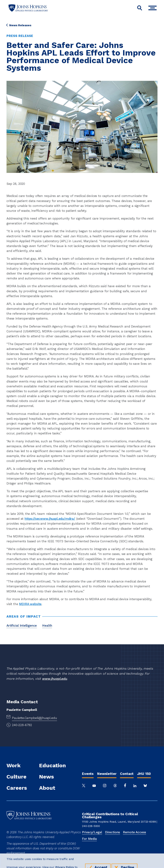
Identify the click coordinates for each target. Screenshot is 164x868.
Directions (113, 832)
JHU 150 (144, 774)
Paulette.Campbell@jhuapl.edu (34, 718)
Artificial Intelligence (22, 626)
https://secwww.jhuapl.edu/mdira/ (50, 519)
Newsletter (107, 774)
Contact (127, 774)
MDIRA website (30, 604)
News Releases (19, 25)
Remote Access (134, 832)
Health (47, 626)
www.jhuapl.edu (55, 679)
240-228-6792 (22, 725)
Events (88, 774)
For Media (89, 839)
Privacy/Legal (92, 832)
